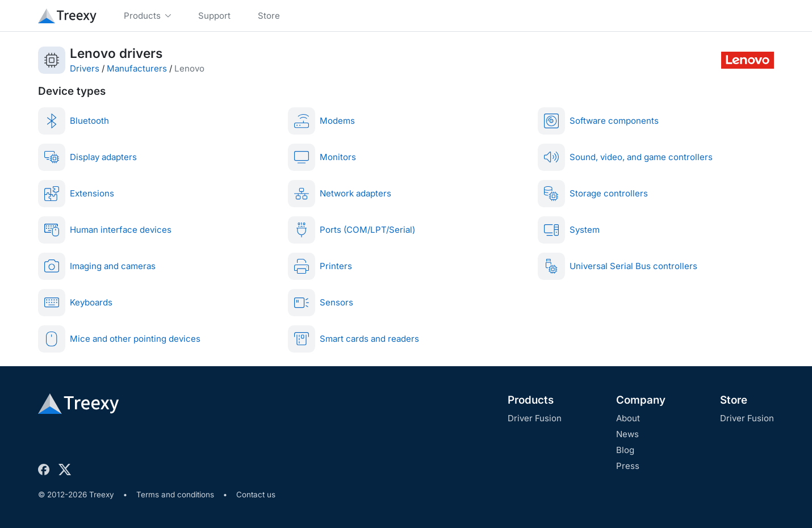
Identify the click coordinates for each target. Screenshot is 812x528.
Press (628, 466)
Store (734, 400)
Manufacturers (137, 68)
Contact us (256, 495)
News (627, 434)
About (628, 418)
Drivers (85, 68)
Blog (625, 450)
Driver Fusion (535, 418)
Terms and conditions (175, 495)
